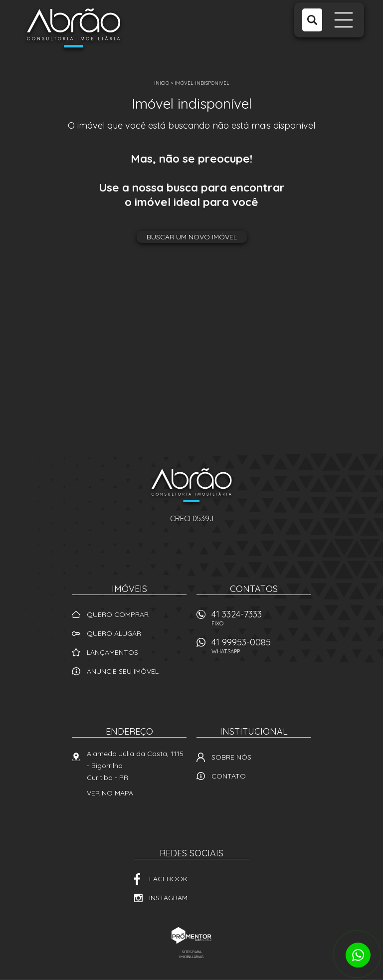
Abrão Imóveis (191, 487)
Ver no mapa (110, 793)
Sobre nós (231, 757)
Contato (229, 776)
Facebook (168, 879)
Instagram (168, 898)
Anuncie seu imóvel (123, 671)
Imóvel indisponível (202, 83)
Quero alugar (114, 633)
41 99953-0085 (261, 649)
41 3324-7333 (261, 621)
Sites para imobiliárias (191, 954)
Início (162, 83)
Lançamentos (112, 652)
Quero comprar (118, 614)
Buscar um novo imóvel (192, 237)
